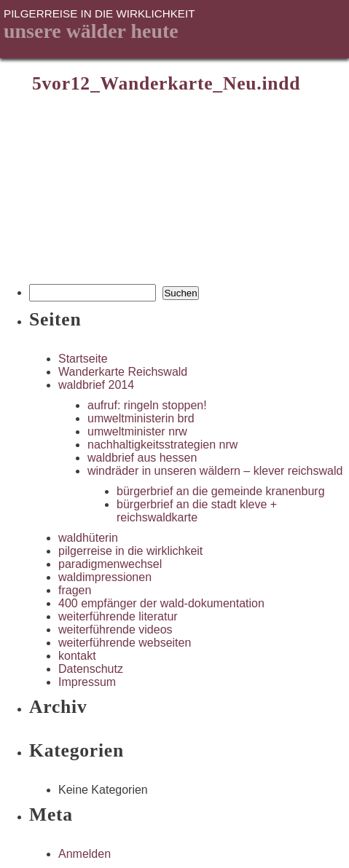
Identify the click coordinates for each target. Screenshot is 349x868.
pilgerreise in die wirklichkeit (130, 551)
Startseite (83, 359)
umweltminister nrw (137, 431)
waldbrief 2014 (96, 385)
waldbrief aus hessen (142, 458)
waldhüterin (88, 538)
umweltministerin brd (141, 418)
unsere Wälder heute (91, 31)
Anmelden (85, 854)
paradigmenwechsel (110, 564)
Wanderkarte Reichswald (123, 372)
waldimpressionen (105, 577)
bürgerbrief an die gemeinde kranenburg (221, 491)
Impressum (87, 682)
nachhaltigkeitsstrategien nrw (162, 445)
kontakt (77, 656)
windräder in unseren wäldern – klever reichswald (215, 471)
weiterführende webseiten (125, 643)
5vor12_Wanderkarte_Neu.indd (166, 83)
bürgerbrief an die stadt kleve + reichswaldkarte (197, 511)
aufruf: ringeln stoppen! (147, 405)
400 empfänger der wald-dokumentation (161, 603)
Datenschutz (91, 669)
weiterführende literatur (118, 616)
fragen (75, 590)
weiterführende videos (115, 630)
